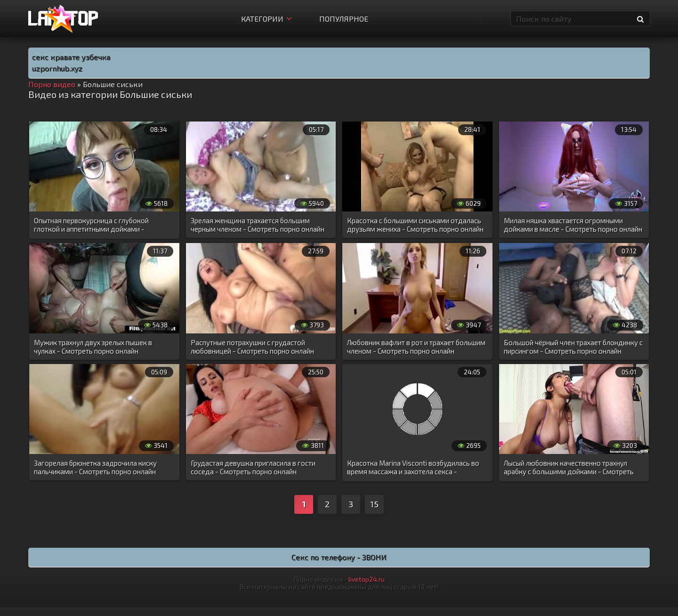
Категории (266, 19)
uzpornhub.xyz (57, 68)
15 (374, 504)
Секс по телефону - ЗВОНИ (339, 557)
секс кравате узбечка (71, 57)
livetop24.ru (367, 579)
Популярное (344, 19)
